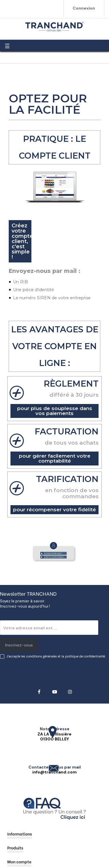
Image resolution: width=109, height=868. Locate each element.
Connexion (84, 8)
